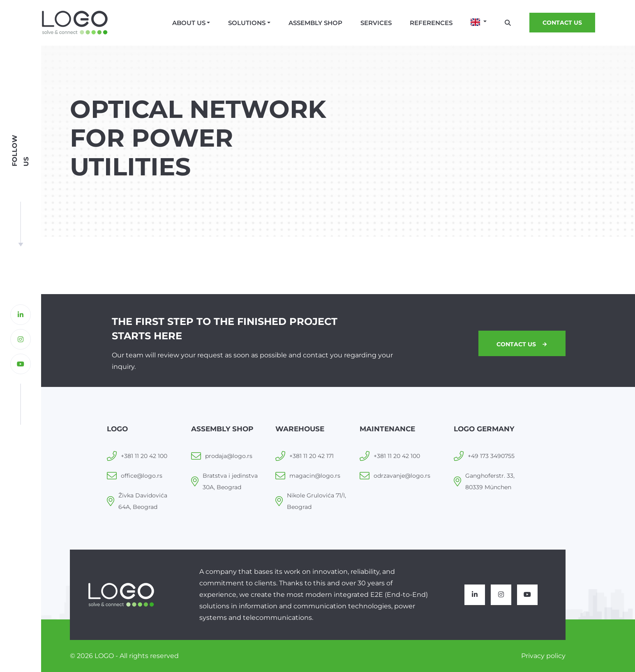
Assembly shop (315, 23)
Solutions (247, 23)
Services (376, 23)
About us (189, 23)
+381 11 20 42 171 (312, 456)
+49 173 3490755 (491, 456)
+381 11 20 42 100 (144, 456)
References (431, 23)
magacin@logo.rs (315, 476)
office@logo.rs (142, 476)
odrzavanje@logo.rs (402, 476)
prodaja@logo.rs (229, 456)
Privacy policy (543, 656)
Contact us (562, 23)
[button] (479, 22)
